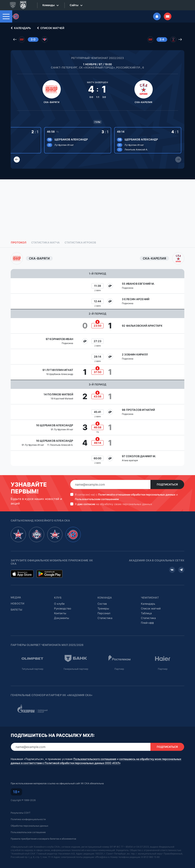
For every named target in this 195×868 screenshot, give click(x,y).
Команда (105, 598)
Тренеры (103, 608)
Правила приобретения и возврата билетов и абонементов (43, 839)
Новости (17, 604)
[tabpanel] (97, 359)
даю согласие (86, 504)
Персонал (104, 613)
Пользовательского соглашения (95, 759)
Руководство (63, 608)
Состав (102, 604)
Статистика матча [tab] (45, 243)
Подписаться (167, 484)
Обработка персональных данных (29, 826)
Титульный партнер (32, 669)
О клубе (59, 604)
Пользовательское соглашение (28, 832)
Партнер (119, 669)
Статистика (105, 618)
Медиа (16, 597)
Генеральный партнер (76, 669)
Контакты (60, 613)
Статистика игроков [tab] (80, 243)
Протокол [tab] (19, 243)
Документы (62, 618)
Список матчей (50, 28)
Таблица (146, 613)
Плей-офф (147, 623)
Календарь (20, 28)
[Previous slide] (17, 160)
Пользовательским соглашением (97, 499)
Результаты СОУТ (21, 813)
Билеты (16, 610)
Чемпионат (150, 598)
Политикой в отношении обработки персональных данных (137, 494)
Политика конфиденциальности (28, 819)
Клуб (58, 598)
